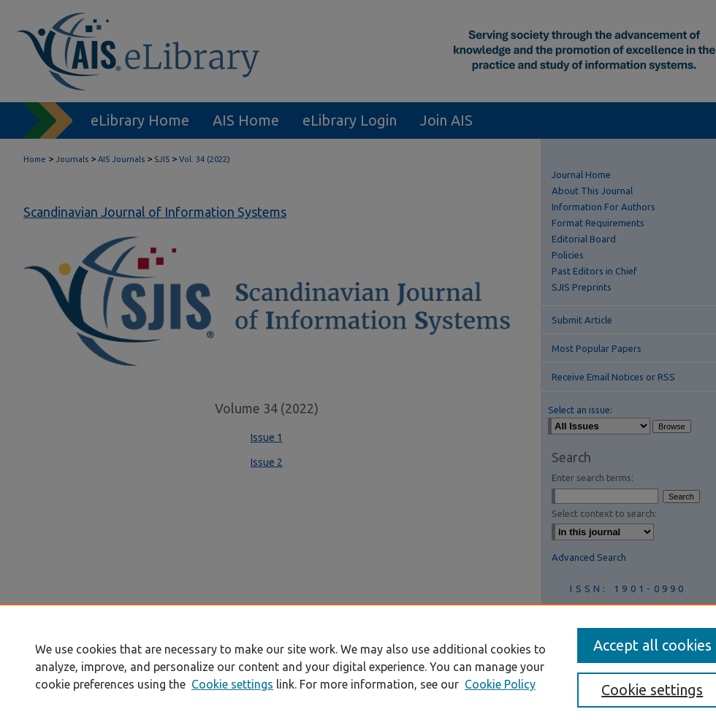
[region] (358, 666)
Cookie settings (232, 684)
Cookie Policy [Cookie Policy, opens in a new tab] (500, 684)
